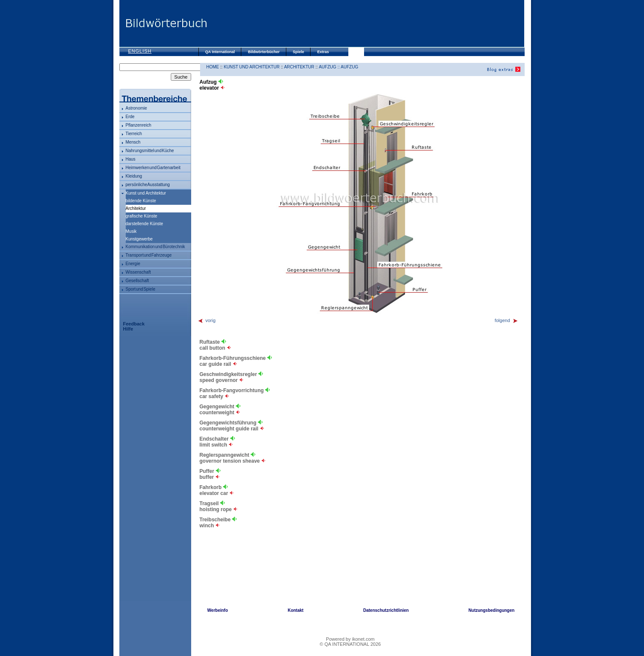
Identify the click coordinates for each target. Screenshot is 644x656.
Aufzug (349, 67)
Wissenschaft (138, 272)
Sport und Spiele (141, 289)
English (140, 51)
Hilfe (128, 329)
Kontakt (295, 610)
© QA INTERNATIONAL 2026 (350, 644)
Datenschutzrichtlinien (386, 610)
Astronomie (137, 108)
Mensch (133, 142)
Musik (131, 231)
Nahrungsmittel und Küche (150, 151)
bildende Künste (141, 201)
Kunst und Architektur (146, 193)
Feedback (134, 324)
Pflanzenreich (139, 125)
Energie (133, 264)
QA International (220, 52)
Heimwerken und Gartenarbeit (153, 168)
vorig (207, 320)
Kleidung (134, 176)
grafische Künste (142, 216)
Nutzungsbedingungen (491, 610)
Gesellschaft (137, 281)
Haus (131, 159)
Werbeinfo (218, 610)
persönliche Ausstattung (148, 185)
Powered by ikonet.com (350, 639)
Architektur (299, 67)
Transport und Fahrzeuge (149, 255)
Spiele (298, 52)
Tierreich (134, 134)
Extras (323, 52)
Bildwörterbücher (264, 52)
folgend (506, 320)
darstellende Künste (144, 224)
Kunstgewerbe (139, 239)
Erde (130, 117)
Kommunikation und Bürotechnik (155, 247)
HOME (213, 67)
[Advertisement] (366, 23)
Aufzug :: (330, 67)
